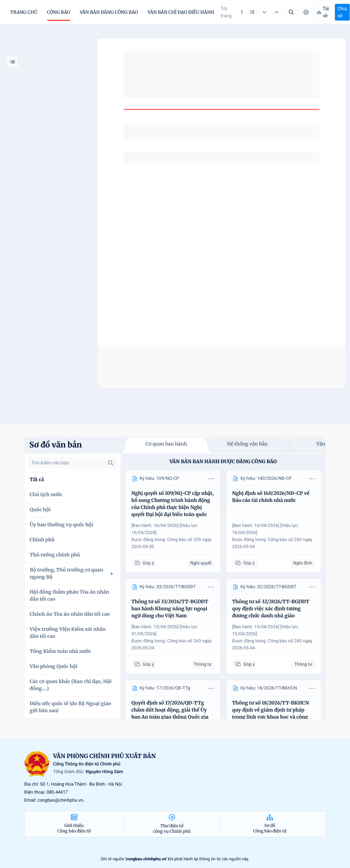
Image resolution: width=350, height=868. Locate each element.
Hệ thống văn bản (247, 444)
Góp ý (144, 563)
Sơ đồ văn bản (56, 445)
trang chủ (24, 12)
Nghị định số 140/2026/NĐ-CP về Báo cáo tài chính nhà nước (271, 497)
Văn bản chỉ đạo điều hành (181, 12)
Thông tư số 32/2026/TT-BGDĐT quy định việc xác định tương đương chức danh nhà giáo (271, 609)
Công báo (59, 12)
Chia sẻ (342, 12)
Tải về (323, 12)
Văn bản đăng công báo (109, 12)
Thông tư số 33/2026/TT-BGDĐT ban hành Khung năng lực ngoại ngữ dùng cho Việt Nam (170, 609)
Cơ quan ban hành (166, 444)
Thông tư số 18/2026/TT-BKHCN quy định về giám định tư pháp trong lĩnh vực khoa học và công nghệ (271, 714)
